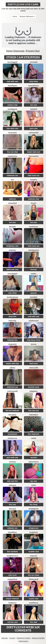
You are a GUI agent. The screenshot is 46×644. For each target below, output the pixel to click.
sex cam (34, 105)
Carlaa (34, 438)
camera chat (12, 105)
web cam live (12, 481)
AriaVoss (12, 250)
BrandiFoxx (12, 532)
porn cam (34, 128)
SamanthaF (12, 203)
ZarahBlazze (12, 109)
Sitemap (5, 638)
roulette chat (34, 552)
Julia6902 (34, 297)
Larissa (34, 344)
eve (12, 180)
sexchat (34, 458)
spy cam (34, 481)
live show (34, 505)
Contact (12, 638)
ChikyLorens (12, 438)
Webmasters (24, 641)
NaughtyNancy (12, 556)
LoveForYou (34, 227)
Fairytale (12, 227)
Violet (34, 485)
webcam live (12, 340)
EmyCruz (34, 556)
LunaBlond (34, 532)
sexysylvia (12, 133)
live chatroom (34, 434)
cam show (12, 293)
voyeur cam (34, 599)
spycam (34, 293)
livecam (34, 269)
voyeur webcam (12, 599)
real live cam (12, 622)
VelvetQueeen (34, 250)
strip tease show (34, 340)
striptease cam (12, 246)
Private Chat (33, 51)
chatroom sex (12, 175)
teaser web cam (34, 152)
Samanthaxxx (34, 86)
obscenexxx (34, 462)
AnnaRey (12, 462)
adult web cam (12, 269)
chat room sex (34, 175)
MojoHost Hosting (23, 638)
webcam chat (34, 199)
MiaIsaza (12, 485)
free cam (12, 505)
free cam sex (34, 411)
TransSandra (34, 156)
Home (15, 16)
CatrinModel (34, 133)
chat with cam (12, 81)
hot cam (12, 222)
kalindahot (34, 415)
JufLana (12, 368)
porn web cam (12, 458)
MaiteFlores (34, 603)
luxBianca (12, 603)
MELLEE (34, 274)
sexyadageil (12, 274)
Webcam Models (38, 638)
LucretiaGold (12, 62)
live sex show (34, 575)
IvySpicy (34, 180)
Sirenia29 (34, 62)
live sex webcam (12, 411)
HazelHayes (12, 86)
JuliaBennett (34, 321)
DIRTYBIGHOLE (34, 509)
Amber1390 (34, 368)
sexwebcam (12, 434)
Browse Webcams (27, 16)
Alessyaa (12, 509)
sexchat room (34, 387)
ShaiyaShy (12, 344)
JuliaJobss (34, 391)
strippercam (34, 528)
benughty (12, 415)
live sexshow (12, 552)
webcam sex (12, 528)
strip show (34, 81)
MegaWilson (12, 579)
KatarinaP (12, 321)
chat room (34, 364)
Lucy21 (34, 203)
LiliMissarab (34, 579)
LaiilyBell (34, 109)
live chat (34, 622)
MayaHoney (12, 156)
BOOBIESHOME (12, 297)
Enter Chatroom (15, 51)
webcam (12, 199)
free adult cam (12, 128)
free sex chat (12, 152)
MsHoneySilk (12, 391)
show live (12, 316)
